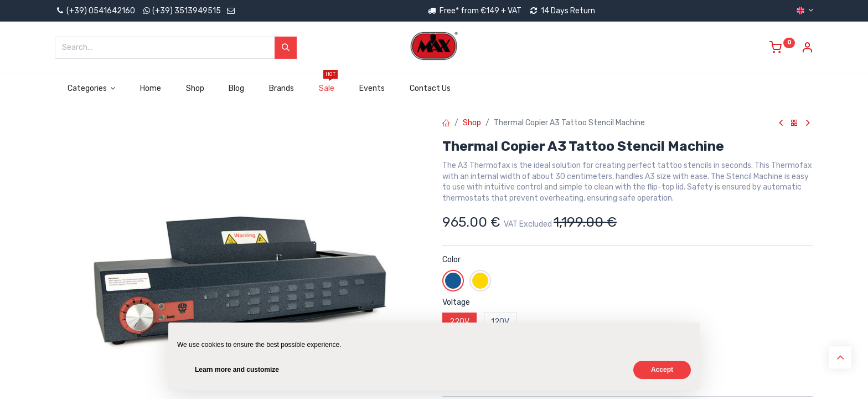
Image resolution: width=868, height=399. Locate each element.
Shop (472, 123)
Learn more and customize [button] (237, 370)
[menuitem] (151, 89)
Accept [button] (662, 370)
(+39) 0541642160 (95, 11)
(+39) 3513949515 (187, 11)
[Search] (286, 48)
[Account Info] (807, 49)
